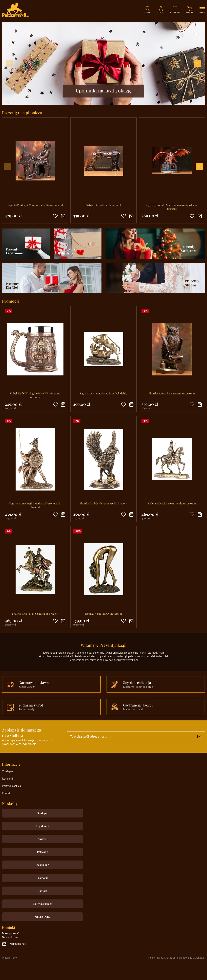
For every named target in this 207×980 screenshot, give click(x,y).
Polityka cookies (11, 786)
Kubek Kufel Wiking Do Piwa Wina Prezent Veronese (35, 395)
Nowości (43, 839)
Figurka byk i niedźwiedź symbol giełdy (104, 393)
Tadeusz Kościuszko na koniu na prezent (172, 503)
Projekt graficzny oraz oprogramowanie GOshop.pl (176, 958)
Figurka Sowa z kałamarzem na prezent (172, 393)
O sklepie (7, 772)
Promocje (42, 878)
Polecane (42, 852)
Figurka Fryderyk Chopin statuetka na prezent (35, 205)
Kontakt (7, 793)
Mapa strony (42, 917)
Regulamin (8, 779)
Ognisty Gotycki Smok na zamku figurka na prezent (172, 207)
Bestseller (43, 865)
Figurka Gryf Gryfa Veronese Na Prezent (104, 503)
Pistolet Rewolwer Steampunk (104, 205)
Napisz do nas (18, 944)
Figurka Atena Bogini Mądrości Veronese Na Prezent (35, 505)
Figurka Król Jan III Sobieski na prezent (35, 614)
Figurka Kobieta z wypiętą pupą (104, 614)
